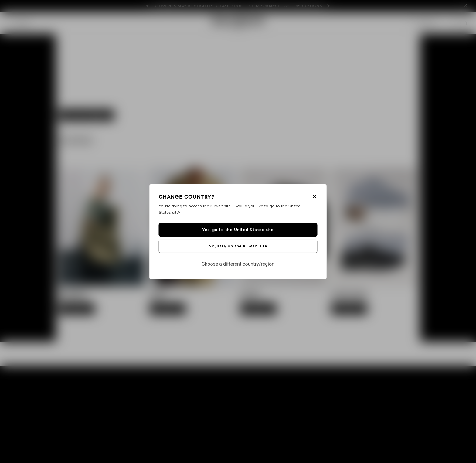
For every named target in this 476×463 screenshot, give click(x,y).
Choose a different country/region (238, 264)
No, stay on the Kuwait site (238, 246)
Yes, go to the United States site (238, 230)
